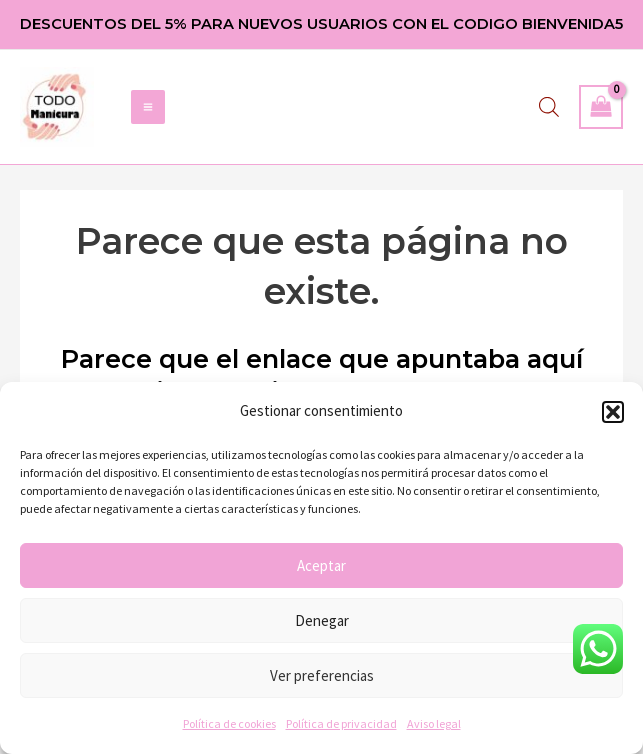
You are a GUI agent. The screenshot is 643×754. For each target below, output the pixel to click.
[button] (613, 412)
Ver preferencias (322, 675)
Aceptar (321, 565)
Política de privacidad (341, 723)
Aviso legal (434, 723)
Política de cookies (229, 723)
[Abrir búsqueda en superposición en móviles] (549, 110)
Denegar (322, 620)
